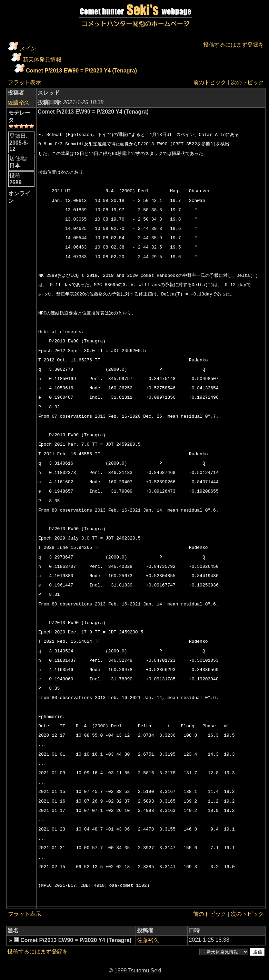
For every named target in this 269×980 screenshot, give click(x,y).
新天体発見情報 (42, 60)
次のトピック (247, 82)
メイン (28, 48)
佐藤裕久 (19, 102)
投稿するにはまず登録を (233, 45)
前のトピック (210, 82)
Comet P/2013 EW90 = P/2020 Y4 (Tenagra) (81, 71)
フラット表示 (24, 82)
